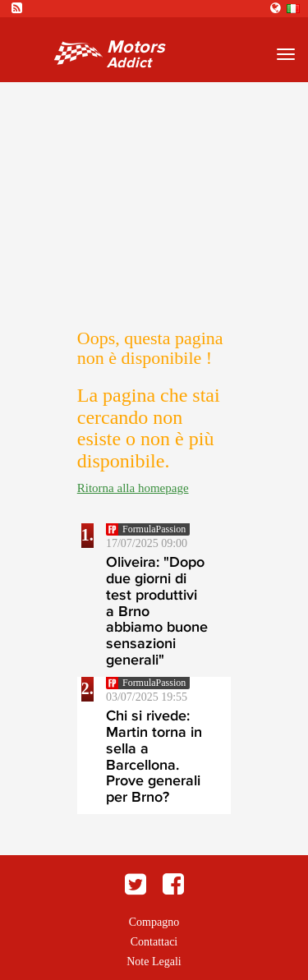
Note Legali (154, 962)
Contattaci (154, 942)
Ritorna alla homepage (133, 488)
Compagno (154, 922)
